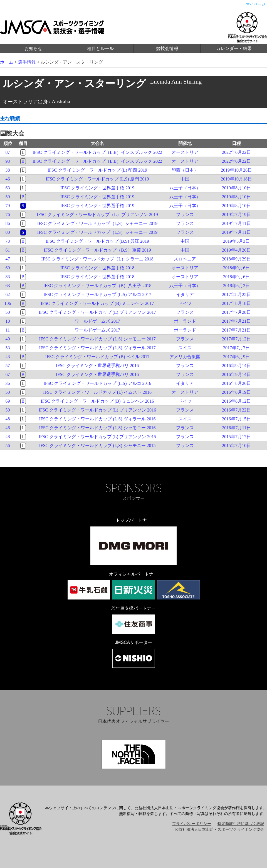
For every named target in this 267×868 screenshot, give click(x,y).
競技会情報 (167, 48)
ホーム (7, 62)
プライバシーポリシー (192, 824)
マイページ (256, 4)
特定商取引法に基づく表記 (241, 824)
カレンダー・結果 (234, 48)
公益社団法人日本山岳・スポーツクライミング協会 (219, 830)
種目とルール (100, 48)
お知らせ (33, 48)
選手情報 (27, 62)
